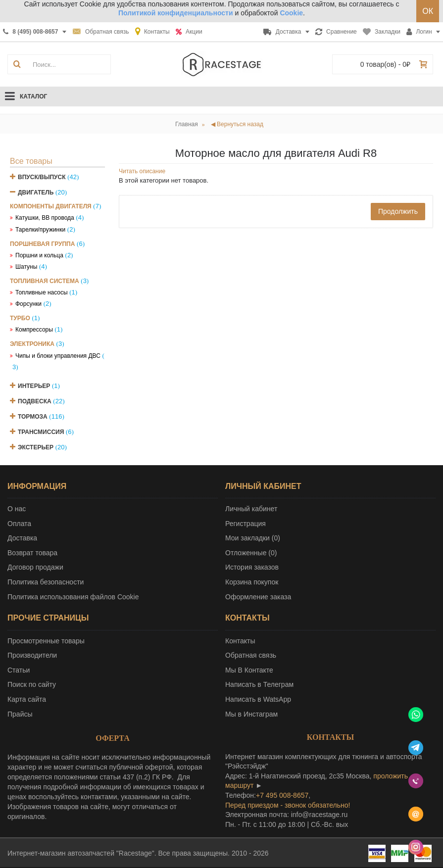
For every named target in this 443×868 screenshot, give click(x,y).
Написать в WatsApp (258, 699)
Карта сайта (27, 699)
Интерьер (34, 386)
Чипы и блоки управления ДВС (58, 356)
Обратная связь (251, 655)
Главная (187, 124)
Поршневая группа (42, 244)
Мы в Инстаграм (251, 714)
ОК (428, 11)
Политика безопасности (46, 582)
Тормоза (33, 417)
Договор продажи (35, 567)
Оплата (19, 524)
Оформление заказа (258, 597)
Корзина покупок (252, 582)
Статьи (19, 670)
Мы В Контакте (249, 670)
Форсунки (28, 304)
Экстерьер (36, 447)
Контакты (240, 641)
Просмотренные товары (46, 641)
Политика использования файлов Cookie (73, 597)
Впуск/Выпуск (42, 177)
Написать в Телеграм (259, 684)
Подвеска (35, 401)
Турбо (20, 318)
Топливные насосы (42, 292)
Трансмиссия (41, 432)
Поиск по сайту (32, 684)
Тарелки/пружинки (40, 230)
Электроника (32, 344)
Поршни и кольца (39, 255)
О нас (17, 509)
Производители (32, 655)
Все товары (31, 161)
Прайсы (20, 714)
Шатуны (26, 267)
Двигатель (36, 193)
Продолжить (398, 211)
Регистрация (246, 524)
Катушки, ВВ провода (45, 218)
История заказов (252, 567)
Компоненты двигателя (51, 206)
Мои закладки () (253, 538)
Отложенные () (251, 553)
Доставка (22, 538)
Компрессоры (34, 330)
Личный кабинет (251, 509)
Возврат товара (32, 553)
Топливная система (45, 281)
